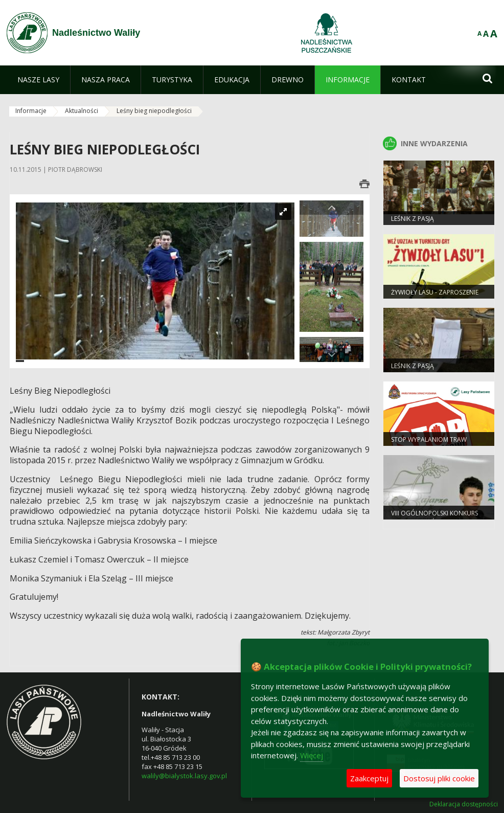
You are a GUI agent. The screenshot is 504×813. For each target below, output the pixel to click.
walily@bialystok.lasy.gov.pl (184, 776)
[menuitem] (38, 80)
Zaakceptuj (369, 778)
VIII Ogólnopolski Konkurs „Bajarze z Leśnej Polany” (434, 517)
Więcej (312, 755)
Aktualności (82, 111)
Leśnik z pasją (413, 366)
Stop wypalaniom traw (429, 439)
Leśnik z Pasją (413, 219)
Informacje (31, 111)
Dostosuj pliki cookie (439, 778)
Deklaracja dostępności (464, 804)
